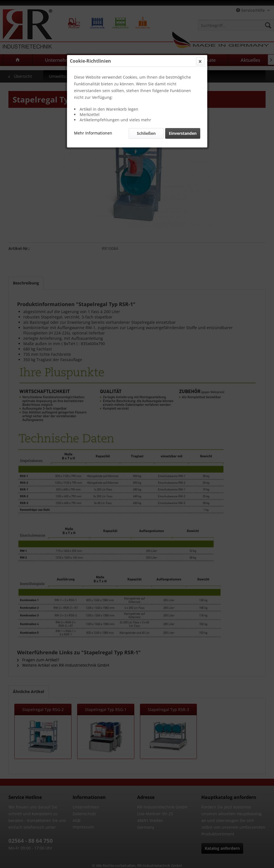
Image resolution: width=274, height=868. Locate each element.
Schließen (146, 133)
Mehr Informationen (93, 133)
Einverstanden (183, 133)
